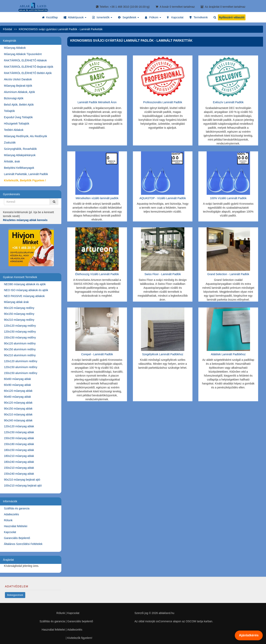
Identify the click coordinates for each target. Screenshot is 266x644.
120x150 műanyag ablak (19, 432)
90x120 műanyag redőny (19, 308)
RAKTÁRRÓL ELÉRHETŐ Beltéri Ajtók (28, 73)
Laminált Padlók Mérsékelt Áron (97, 102)
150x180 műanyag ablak (19, 444)
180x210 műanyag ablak (19, 456)
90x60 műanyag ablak (17, 397)
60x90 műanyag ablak (17, 385)
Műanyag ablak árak (16, 302)
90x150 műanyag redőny (19, 314)
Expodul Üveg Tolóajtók (18, 117)
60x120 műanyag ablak (18, 391)
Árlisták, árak (12, 161)
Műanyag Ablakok (15, 48)
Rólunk (8, 520)
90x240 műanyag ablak (18, 420)
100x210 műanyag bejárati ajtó (23, 486)
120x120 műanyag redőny (20, 326)
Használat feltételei (16, 526)
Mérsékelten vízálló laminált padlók (97, 198)
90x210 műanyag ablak (18, 414)
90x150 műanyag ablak (18, 409)
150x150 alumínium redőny (21, 373)
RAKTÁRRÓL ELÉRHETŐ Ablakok (25, 60)
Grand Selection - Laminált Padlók (228, 274)
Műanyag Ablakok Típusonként (23, 54)
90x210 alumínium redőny (20, 355)
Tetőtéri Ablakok (14, 130)
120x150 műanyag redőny (20, 332)
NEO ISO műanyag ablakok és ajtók (26, 290)
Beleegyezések (15, 595)
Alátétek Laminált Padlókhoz (228, 354)
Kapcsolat (10, 532)
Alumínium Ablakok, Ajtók (19, 92)
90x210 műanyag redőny (19, 320)
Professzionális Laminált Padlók (163, 102)
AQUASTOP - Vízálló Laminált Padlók (163, 198)
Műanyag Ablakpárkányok (20, 155)
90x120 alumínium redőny (20, 343)
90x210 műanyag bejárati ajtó (22, 480)
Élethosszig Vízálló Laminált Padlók (97, 274)
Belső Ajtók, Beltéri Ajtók (19, 105)
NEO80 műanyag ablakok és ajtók (25, 284)
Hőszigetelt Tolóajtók (17, 124)
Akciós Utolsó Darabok (18, 79)
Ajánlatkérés (249, 635)
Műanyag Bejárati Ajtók (18, 86)
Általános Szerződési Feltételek (23, 544)
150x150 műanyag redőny (20, 337)
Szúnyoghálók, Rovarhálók (20, 149)
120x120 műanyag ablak (19, 426)
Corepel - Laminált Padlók (97, 354)
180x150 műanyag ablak (19, 450)
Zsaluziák (10, 142)
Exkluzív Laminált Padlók (228, 102)
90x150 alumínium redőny (20, 349)
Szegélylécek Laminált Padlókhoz (163, 354)
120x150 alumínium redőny (21, 367)
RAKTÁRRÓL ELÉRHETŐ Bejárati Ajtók (29, 67)
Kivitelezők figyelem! (80, 638)
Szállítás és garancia (17, 508)
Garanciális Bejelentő (17, 538)
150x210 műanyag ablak (19, 468)
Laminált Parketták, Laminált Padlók (26, 174)
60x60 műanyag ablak (17, 379)
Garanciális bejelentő (80, 621)
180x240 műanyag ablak (19, 462)
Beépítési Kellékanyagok (19, 168)
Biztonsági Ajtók (14, 98)
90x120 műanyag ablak (18, 403)
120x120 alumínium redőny (21, 361)
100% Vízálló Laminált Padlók (228, 198)
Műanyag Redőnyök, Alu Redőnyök (26, 136)
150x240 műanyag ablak (19, 474)
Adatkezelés (11, 514)
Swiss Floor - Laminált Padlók (163, 274)
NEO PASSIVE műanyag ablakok (24, 296)
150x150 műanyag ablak (19, 438)
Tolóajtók (9, 111)
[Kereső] (54, 202)
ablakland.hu (166, 613)
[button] (75, 17)
